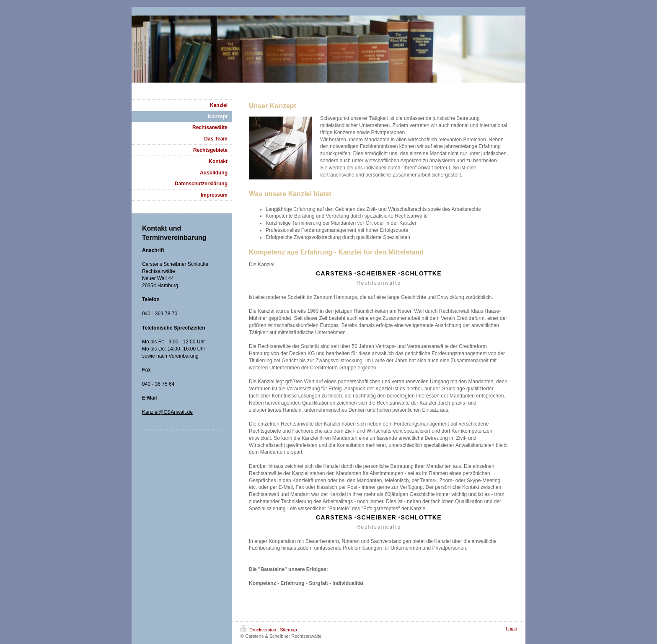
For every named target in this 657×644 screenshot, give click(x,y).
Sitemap (288, 630)
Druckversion (259, 630)
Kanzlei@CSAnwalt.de (167, 412)
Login (511, 628)
